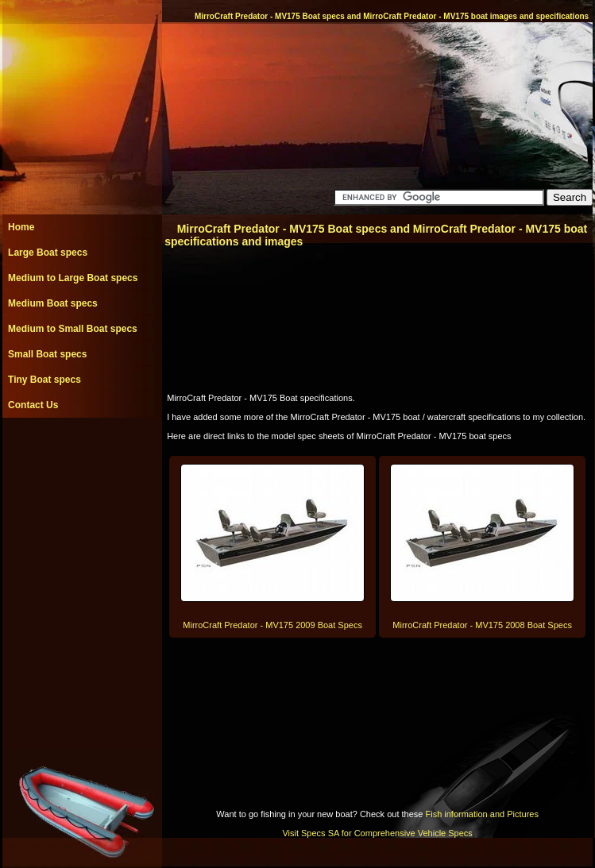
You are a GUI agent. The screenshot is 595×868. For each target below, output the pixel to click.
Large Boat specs (48, 253)
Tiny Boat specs (44, 380)
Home (21, 227)
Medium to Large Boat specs (73, 278)
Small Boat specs (47, 354)
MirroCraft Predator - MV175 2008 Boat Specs (482, 625)
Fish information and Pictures (481, 814)
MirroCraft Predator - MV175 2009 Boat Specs (272, 625)
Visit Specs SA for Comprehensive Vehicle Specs (377, 833)
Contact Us (33, 405)
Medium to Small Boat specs (73, 329)
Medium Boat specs (53, 303)
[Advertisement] (82, 453)
